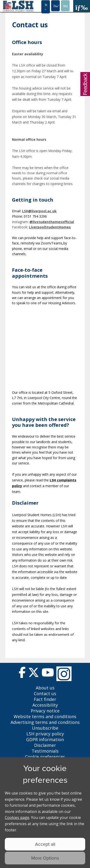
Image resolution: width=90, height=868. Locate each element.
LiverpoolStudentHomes (50, 227)
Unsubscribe (45, 728)
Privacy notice (45, 711)
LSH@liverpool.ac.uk (39, 211)
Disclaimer (45, 745)
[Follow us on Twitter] (34, 674)
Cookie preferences (45, 757)
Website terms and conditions (45, 716)
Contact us (45, 693)
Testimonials (45, 751)
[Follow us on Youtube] (48, 674)
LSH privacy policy (45, 734)
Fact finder (45, 699)
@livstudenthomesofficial (52, 222)
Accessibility (45, 705)
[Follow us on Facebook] (22, 674)
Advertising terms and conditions (45, 722)
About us (45, 688)
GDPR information (45, 739)
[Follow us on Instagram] (64, 674)
